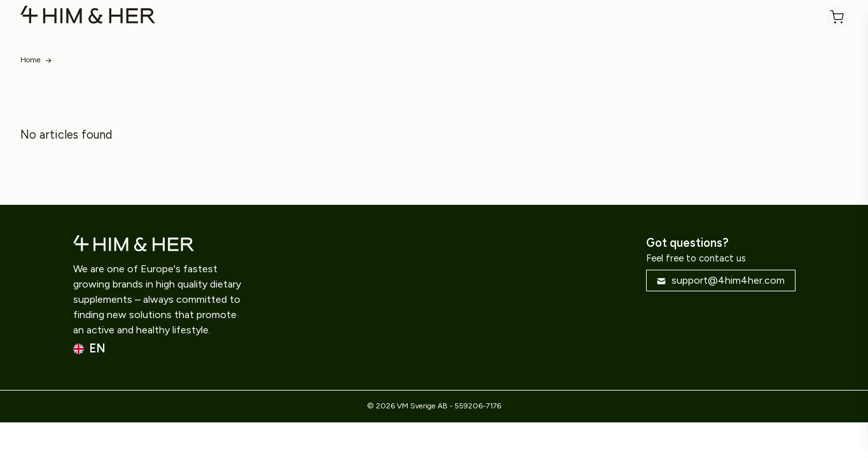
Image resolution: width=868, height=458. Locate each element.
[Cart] (837, 17)
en (89, 349)
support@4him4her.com (720, 280)
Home (31, 60)
